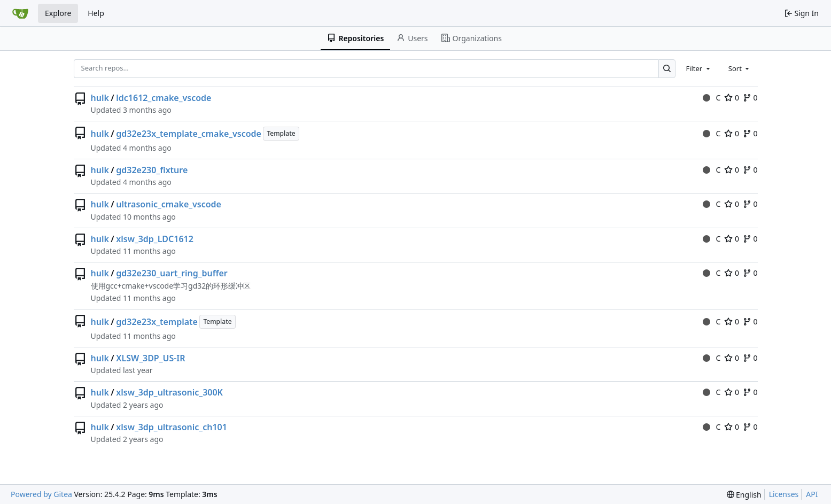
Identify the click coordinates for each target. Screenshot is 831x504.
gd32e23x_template (157, 322)
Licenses (784, 494)
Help (96, 13)
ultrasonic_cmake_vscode (169, 204)
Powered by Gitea (41, 494)
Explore (58, 13)
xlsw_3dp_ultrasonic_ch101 (172, 427)
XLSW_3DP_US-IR (150, 358)
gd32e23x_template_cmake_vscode (189, 134)
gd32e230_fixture (152, 170)
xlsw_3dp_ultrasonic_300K (169, 392)
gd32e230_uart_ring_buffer (172, 273)
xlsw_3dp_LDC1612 (155, 239)
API (812, 494)
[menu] (744, 495)
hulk (100, 98)
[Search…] (667, 69)
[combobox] (698, 68)
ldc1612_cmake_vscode (164, 98)
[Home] (20, 13)
